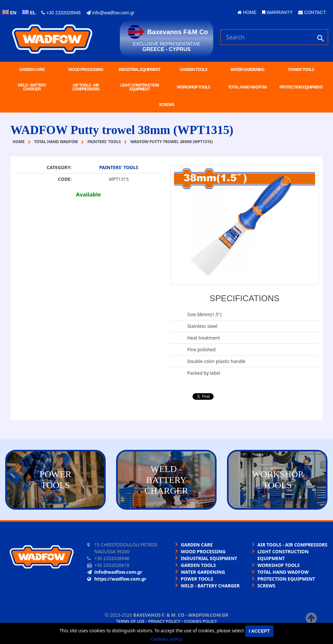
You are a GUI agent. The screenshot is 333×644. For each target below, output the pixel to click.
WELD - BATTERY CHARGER (32, 87)
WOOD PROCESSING (86, 70)
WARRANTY (277, 12)
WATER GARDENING (247, 70)
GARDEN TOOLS (193, 70)
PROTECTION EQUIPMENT (301, 87)
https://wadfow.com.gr (117, 579)
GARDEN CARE (32, 70)
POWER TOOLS (301, 70)
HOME (247, 12)
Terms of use (130, 621)
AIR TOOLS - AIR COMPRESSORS (86, 87)
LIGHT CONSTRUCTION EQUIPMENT (140, 87)
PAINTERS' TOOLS (119, 167)
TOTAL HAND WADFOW (247, 87)
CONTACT (312, 12)
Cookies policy (200, 621)
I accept (259, 631)
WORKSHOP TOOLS (193, 87)
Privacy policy (164, 621)
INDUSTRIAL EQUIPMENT (140, 70)
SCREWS (167, 105)
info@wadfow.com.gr (110, 13)
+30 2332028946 (61, 13)
